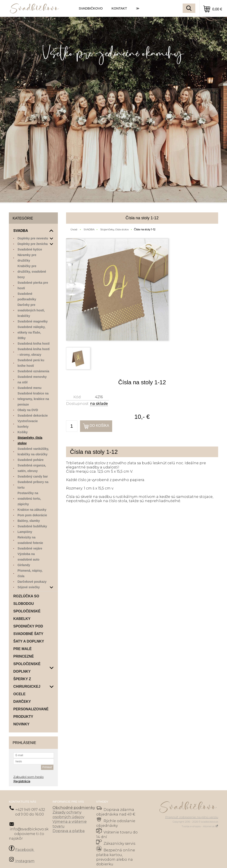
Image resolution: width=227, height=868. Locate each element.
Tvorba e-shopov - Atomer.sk (200, 826)
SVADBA (89, 229)
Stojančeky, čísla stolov (114, 229)
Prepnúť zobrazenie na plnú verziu (192, 817)
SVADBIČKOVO (91, 8)
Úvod (74, 229)
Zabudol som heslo (28, 777)
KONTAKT (119, 8)
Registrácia (22, 781)
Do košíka (99, 426)
